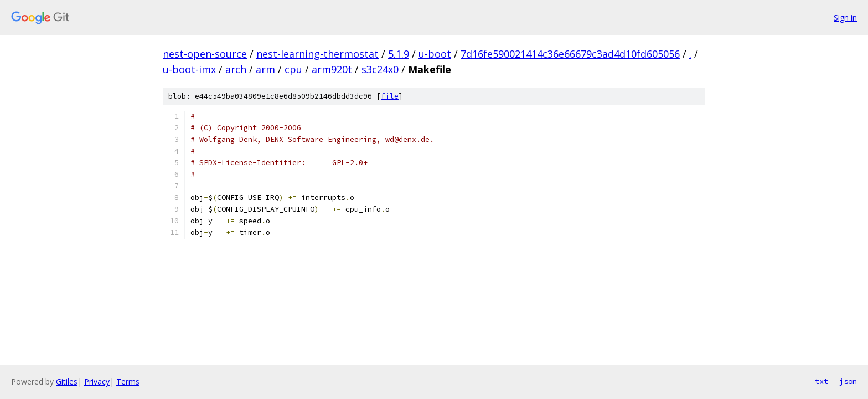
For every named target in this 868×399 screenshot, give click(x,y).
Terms (128, 382)
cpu (293, 69)
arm (265, 69)
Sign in (845, 17)
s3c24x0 (380, 69)
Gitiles (67, 382)
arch (236, 69)
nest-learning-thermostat (317, 54)
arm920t (332, 69)
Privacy (97, 382)
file (390, 96)
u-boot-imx (189, 69)
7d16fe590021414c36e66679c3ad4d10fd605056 (570, 54)
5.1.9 (399, 54)
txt (821, 381)
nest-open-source (205, 54)
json (848, 381)
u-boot (435, 54)
